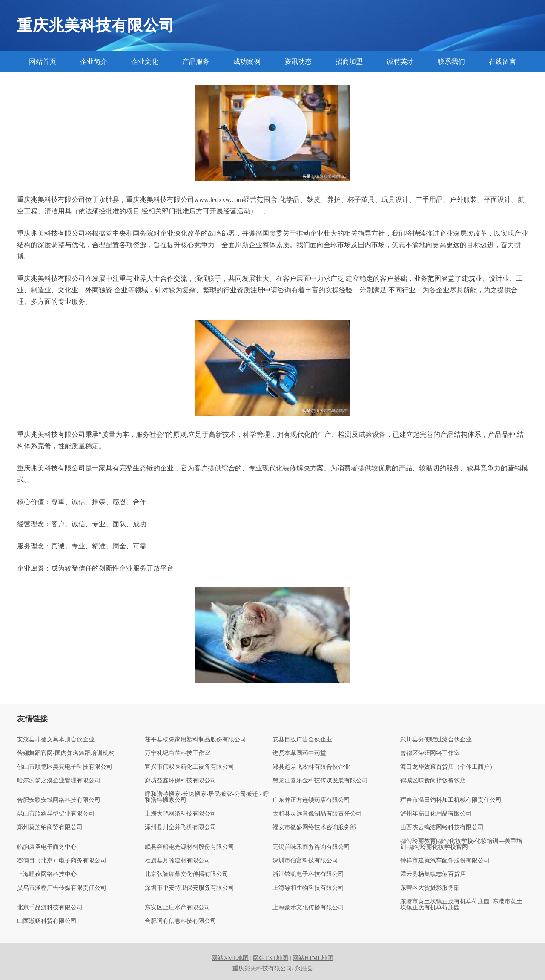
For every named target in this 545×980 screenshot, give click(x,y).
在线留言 (502, 62)
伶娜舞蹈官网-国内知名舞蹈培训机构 (66, 753)
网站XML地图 (230, 958)
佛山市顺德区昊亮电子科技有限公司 (65, 767)
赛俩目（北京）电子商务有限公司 (62, 861)
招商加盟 (349, 62)
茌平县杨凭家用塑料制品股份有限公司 (195, 740)
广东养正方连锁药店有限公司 (311, 800)
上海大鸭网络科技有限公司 (181, 814)
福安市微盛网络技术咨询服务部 (314, 827)
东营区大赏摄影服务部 (430, 888)
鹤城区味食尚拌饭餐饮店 (433, 781)
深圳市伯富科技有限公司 (305, 861)
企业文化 (145, 62)
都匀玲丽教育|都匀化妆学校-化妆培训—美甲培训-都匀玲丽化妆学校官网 (461, 844)
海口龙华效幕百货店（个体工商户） (448, 767)
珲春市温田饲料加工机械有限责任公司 (451, 800)
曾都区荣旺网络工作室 (430, 753)
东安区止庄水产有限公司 (178, 908)
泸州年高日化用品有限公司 (436, 814)
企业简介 (94, 62)
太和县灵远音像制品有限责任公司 (317, 814)
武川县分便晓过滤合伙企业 (436, 740)
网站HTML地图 (313, 958)
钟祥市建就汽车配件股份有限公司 (445, 861)
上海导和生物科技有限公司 (308, 888)
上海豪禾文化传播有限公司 (308, 908)
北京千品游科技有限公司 (50, 908)
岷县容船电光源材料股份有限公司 (189, 847)
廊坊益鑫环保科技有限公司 (181, 781)
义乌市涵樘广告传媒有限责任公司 (62, 888)
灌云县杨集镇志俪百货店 (433, 874)
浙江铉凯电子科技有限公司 (308, 874)
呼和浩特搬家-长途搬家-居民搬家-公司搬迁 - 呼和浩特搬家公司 (207, 797)
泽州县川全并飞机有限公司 (181, 827)
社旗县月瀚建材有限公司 (178, 861)
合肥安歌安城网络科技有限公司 (59, 800)
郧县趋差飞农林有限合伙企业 (311, 767)
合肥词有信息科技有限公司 (181, 921)
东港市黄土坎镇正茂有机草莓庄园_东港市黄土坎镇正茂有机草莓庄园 (461, 905)
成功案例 (247, 62)
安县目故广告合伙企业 (302, 740)
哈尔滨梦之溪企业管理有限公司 (59, 781)
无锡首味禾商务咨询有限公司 (311, 847)
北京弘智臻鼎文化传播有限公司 (186, 874)
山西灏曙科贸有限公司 (47, 921)
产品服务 (196, 62)
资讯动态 (298, 62)
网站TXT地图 (271, 958)
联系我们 (451, 62)
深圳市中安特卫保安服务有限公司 (189, 888)
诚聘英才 (400, 62)
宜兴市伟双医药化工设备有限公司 (189, 767)
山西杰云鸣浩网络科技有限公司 (442, 827)
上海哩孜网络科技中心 (47, 874)
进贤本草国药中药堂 (299, 753)
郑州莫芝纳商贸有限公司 (50, 827)
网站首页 (43, 62)
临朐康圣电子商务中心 (47, 847)
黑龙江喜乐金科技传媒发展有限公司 (320, 781)
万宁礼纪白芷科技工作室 (178, 753)
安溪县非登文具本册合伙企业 (56, 740)
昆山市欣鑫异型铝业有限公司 (56, 814)
